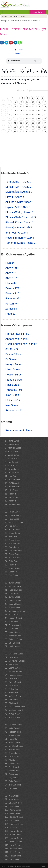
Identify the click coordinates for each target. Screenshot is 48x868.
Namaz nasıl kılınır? (17, 334)
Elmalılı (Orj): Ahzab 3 (18, 187)
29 (21, 110)
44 (15, 119)
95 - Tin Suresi (11, 788)
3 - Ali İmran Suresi (13, 448)
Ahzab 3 (36, 21)
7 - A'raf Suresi (11, 462)
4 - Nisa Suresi (11, 451)
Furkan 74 (11, 304)
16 (39, 102)
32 (39, 110)
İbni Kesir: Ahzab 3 (17, 233)
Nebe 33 (10, 314)
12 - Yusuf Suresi (12, 480)
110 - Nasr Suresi (13, 845)
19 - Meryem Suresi (13, 504)
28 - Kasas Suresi (13, 540)
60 (15, 127)
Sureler (5, 16)
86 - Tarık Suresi (12, 757)
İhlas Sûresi (12, 395)
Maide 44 (11, 283)
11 (9, 102)
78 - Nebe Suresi (12, 728)
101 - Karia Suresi (13, 813)
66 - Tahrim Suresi (13, 682)
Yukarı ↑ (44, 866)
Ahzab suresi (26, 21)
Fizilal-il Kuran (15, 21)
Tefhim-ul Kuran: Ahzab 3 (20, 243)
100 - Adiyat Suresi (13, 810)
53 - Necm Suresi (12, 632)
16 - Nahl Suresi (12, 494)
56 (39, 123)
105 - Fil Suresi (12, 828)
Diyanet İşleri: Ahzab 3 (19, 192)
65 (45, 127)
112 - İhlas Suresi (13, 852)
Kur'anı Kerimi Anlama (19, 430)
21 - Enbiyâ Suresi (13, 515)
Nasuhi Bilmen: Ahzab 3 (20, 238)
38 (27, 115)
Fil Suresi (11, 359)
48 (39, 119)
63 (33, 127)
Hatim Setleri (14, 16)
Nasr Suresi (12, 385)
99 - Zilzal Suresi (12, 806)
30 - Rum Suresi (12, 547)
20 (15, 106)
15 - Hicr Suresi (12, 490)
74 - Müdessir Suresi (14, 710)
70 (27, 131)
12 (15, 102)
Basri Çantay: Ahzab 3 (19, 227)
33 (45, 110)
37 (21, 115)
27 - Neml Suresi (12, 537)
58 (4, 127)
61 (21, 127)
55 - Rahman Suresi (14, 639)
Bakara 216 (12, 293)
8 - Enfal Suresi (12, 466)
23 (33, 106)
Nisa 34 (10, 263)
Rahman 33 (12, 298)
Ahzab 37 (11, 278)
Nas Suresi (12, 405)
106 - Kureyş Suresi (14, 831)
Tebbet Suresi (14, 390)
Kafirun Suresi (14, 380)
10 (4, 102)
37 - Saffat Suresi (12, 572)
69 (21, 131)
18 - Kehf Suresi (12, 501)
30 (27, 110)
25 (45, 106)
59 (9, 127)
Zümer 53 (11, 309)
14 (27, 102)
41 (45, 115)
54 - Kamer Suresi (13, 636)
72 (39, 131)
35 (9, 115)
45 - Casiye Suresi (13, 604)
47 (33, 119)
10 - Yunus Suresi (13, 473)
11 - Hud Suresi (12, 476)
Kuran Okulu (38, 12)
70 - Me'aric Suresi (13, 696)
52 (15, 123)
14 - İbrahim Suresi (13, 487)
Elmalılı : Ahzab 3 (16, 197)
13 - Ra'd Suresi (12, 483)
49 (45, 119)
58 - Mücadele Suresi (14, 654)
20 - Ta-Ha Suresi (12, 512)
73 (45, 131)
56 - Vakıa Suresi (12, 643)
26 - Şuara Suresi (13, 533)
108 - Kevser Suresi (14, 838)
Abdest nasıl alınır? (17, 339)
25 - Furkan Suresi (13, 529)
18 (4, 106)
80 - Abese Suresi (13, 735)
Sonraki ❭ (19, 53)
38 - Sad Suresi (12, 575)
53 (21, 123)
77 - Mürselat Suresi (14, 725)
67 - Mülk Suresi (12, 686)
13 (21, 102)
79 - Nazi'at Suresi (13, 732)
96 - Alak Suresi (12, 796)
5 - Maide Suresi (12, 455)
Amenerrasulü (14, 410)
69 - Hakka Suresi (13, 693)
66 (4, 131)
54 (27, 123)
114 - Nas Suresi (12, 859)
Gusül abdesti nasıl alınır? (21, 344)
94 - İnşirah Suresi (13, 785)
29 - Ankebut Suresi (13, 544)
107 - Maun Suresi (13, 835)
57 (45, 123)
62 (27, 127)
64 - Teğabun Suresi (14, 675)
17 (45, 102)
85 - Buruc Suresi (12, 753)
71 (33, 131)
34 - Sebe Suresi (12, 561)
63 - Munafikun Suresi (14, 671)
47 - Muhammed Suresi (15, 611)
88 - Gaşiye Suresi (13, 764)
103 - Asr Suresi (12, 820)
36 (15, 115)
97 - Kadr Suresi (12, 799)
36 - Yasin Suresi (12, 568)
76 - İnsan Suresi (12, 717)
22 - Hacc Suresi (12, 519)
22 (27, 106)
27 (9, 110)
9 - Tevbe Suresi (12, 469)
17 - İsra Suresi (12, 497)
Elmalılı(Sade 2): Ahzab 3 (21, 217)
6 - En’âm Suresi (12, 459)
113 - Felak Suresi (13, 856)
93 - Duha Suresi (12, 781)
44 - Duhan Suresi (13, 600)
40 (39, 115)
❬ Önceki (19, 50)
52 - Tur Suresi (11, 629)
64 (39, 127)
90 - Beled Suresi (12, 771)
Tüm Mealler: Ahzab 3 (18, 182)
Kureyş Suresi (14, 364)
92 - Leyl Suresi (12, 778)
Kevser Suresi (14, 375)
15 (33, 102)
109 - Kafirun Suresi (14, 842)
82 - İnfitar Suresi (12, 742)
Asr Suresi (12, 349)
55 (33, 123)
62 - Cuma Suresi (13, 668)
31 (33, 110)
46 (27, 119)
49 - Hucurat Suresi (13, 618)
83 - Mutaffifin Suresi (14, 746)
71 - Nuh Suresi (12, 700)
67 (9, 131)
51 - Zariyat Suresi (13, 625)
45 (21, 119)
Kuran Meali (15, 866)
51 (9, 123)
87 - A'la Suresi (11, 760)
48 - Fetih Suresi (12, 615)
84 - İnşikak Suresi (13, 750)
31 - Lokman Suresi (13, 551)
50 (4, 123)
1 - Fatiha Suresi (12, 441)
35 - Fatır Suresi (12, 565)
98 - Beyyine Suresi (13, 803)
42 (4, 119)
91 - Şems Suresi (12, 774)
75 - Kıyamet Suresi (14, 714)
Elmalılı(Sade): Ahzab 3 (19, 212)
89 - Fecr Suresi (12, 767)
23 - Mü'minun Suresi (14, 522)
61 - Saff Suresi (12, 664)
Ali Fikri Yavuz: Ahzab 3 (19, 202)
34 (4, 115)
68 (15, 131)
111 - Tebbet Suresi (13, 849)
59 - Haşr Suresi (12, 657)
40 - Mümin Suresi (13, 586)
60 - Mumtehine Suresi (15, 661)
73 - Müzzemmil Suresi (15, 707)
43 (9, 119)
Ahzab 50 (11, 268)
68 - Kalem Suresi (13, 689)
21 (21, 106)
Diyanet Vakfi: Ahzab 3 (19, 207)
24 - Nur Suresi (12, 526)
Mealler (23, 16)
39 (33, 115)
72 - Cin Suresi (11, 703)
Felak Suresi (13, 400)
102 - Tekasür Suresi (14, 817)
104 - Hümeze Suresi (14, 824)
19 (9, 106)
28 (15, 110)
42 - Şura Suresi (12, 593)
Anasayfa (4, 21)
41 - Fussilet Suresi (13, 590)
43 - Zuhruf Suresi (13, 597)
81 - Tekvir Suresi (12, 739)
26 (4, 110)
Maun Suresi (13, 369)
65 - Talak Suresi (12, 679)
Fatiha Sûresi (13, 354)
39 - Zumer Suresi (13, 583)
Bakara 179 (12, 288)
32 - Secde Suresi (13, 554)
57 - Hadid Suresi (12, 646)
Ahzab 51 (11, 273)
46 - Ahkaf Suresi (12, 608)
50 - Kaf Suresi (11, 622)
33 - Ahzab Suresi (13, 558)
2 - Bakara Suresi (12, 444)
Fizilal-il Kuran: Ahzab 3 (19, 222)
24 (39, 106)
